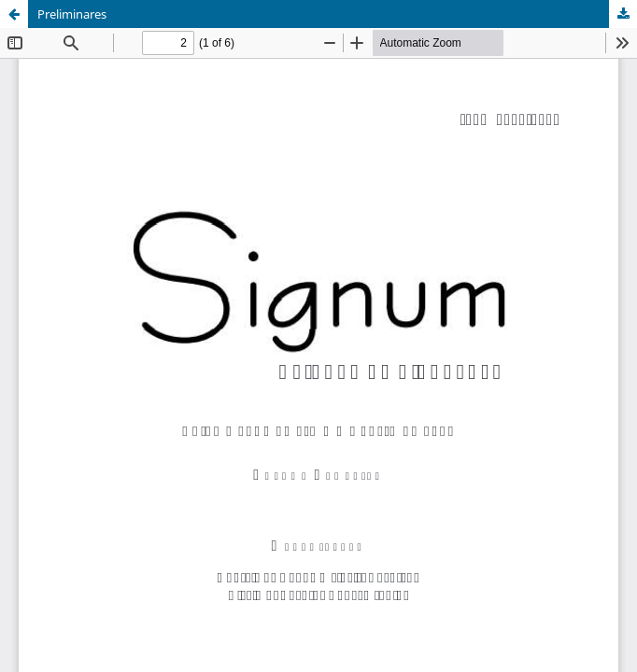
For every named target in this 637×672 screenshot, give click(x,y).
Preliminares (72, 14)
